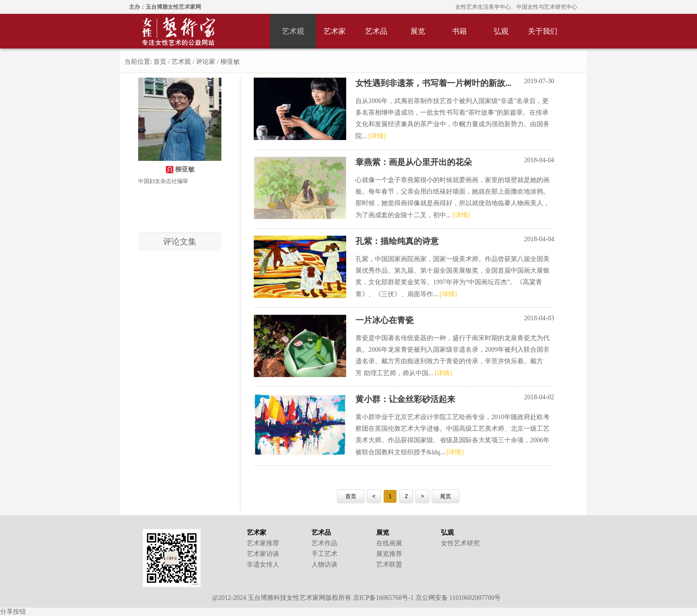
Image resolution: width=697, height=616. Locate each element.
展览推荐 (389, 554)
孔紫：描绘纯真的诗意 (397, 241)
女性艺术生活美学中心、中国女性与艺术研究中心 (516, 7)
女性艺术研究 (460, 543)
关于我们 (543, 31)
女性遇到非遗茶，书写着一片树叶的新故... (434, 83)
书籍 (459, 31)
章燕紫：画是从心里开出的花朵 (414, 162)
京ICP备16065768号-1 (383, 598)
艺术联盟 (389, 564)
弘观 (501, 31)
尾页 (446, 496)
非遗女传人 (263, 564)
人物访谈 (324, 564)
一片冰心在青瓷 (385, 320)
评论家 (206, 62)
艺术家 (335, 31)
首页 (161, 62)
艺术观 (293, 31)
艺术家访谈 (263, 554)
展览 (418, 31)
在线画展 (389, 543)
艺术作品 (324, 543)
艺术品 (376, 31)
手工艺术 (324, 554)
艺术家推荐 (263, 543)
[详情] (377, 136)
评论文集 (180, 242)
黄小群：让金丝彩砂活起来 (405, 399)
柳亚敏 (230, 62)
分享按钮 (13, 612)
